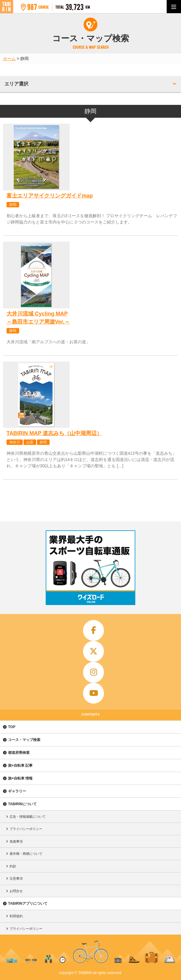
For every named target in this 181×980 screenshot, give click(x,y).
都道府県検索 (19, 753)
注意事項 (16, 878)
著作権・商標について (26, 854)
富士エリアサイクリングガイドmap (50, 196)
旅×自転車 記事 (20, 765)
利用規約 (16, 916)
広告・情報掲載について (28, 817)
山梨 (30, 442)
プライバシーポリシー (26, 829)
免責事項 (16, 841)
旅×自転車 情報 (20, 778)
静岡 (13, 205)
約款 (13, 866)
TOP (12, 727)
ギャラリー (17, 791)
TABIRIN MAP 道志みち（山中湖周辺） (54, 433)
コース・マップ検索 (24, 740)
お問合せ (16, 891)
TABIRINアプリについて (28, 904)
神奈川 (15, 442)
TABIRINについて (22, 804)
